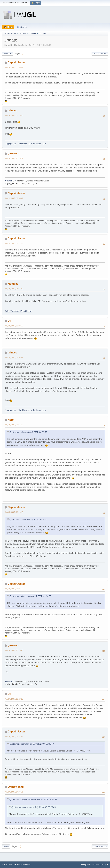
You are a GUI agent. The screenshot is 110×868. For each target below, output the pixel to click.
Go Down (8, 54)
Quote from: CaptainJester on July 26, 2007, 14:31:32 (33, 799)
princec (12, 110)
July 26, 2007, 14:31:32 (14, 737)
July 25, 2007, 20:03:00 (14, 326)
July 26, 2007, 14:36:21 (14, 792)
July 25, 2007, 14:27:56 (14, 243)
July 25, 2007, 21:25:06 (14, 589)
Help (83, 865)
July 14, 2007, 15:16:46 (14, 115)
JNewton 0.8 (10, 181)
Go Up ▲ (105, 865)
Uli (9, 321)
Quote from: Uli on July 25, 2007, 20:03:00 (28, 432)
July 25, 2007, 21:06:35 (14, 358)
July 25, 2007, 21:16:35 (14, 425)
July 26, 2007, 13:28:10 (14, 699)
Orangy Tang (16, 787)
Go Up (6, 846)
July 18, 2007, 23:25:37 (14, 158)
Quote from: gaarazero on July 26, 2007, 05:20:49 (32, 744)
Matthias (13, 284)
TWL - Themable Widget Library (19, 311)
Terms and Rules (93, 865)
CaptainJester (16, 62)
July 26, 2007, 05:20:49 (14, 650)
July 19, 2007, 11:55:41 (14, 198)
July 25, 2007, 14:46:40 (14, 289)
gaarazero (14, 153)
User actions (100, 54)
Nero (11, 420)
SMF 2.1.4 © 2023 (9, 865)
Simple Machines (24, 865)
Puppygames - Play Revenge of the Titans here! (25, 144)
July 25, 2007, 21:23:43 (14, 512)
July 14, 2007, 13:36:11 (14, 67)
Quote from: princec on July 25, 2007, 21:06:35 (30, 596)
